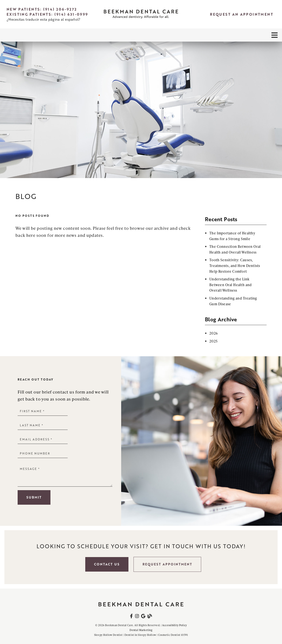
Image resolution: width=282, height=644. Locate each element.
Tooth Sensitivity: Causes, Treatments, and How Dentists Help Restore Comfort (235, 265)
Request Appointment (167, 564)
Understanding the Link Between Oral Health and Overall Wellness (230, 285)
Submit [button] (34, 497)
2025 (213, 341)
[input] (43, 411)
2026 (213, 333)
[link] (141, 14)
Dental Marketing (141, 630)
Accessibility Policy (175, 625)
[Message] (65, 476)
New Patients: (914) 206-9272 (42, 9)
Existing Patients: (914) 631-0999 (47, 14)
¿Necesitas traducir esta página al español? (43, 19)
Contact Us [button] (107, 564)
